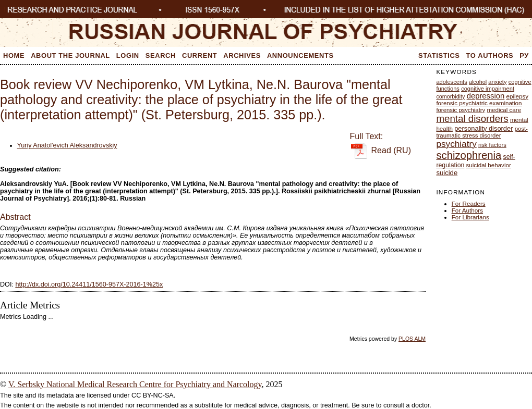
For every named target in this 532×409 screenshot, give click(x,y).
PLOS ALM (412, 339)
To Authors (490, 55)
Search (161, 55)
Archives (242, 55)
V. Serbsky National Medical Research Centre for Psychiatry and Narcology (135, 384)
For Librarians (470, 217)
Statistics (439, 55)
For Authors (467, 210)
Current (199, 55)
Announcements (300, 55)
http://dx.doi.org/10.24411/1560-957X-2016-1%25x (89, 284)
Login (128, 55)
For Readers (469, 203)
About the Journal (70, 55)
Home (14, 55)
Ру (524, 55)
